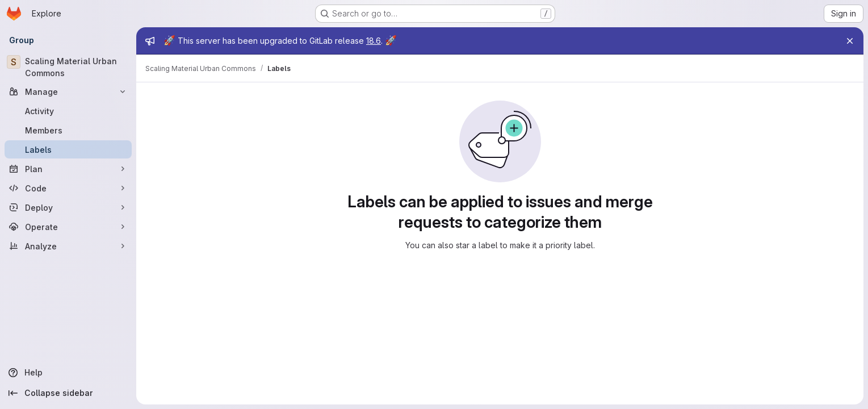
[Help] (68, 373)
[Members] (68, 130)
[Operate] (68, 227)
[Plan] (68, 169)
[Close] (850, 41)
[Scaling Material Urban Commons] (68, 67)
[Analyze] (68, 246)
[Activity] (68, 111)
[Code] (68, 188)
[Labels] (68, 149)
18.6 (374, 41)
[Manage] (68, 91)
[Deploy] (68, 207)
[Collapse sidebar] (68, 393)
